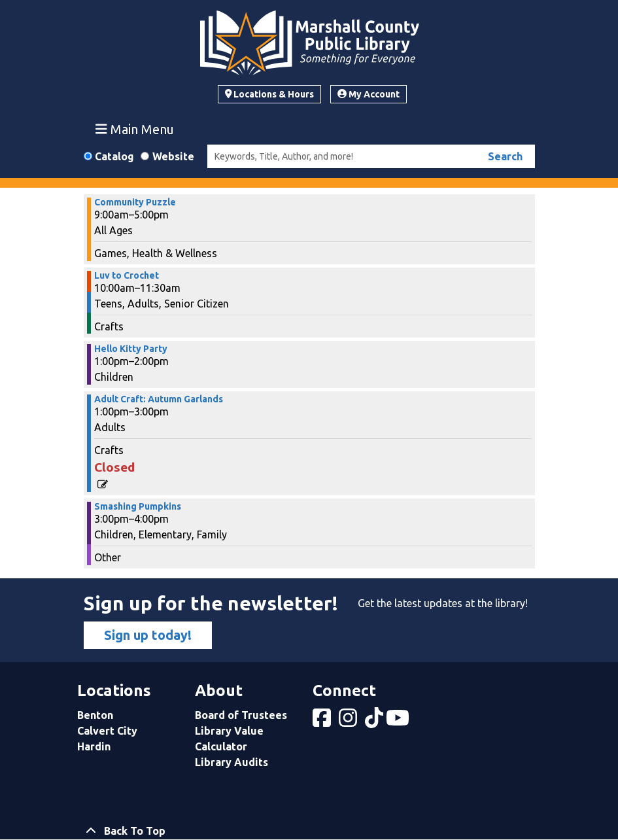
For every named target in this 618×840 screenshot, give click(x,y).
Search (505, 156)
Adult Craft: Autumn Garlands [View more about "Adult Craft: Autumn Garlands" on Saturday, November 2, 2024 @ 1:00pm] (159, 399)
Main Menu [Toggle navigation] (135, 129)
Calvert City (107, 731)
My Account (369, 94)
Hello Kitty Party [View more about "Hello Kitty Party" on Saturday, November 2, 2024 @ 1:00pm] (131, 349)
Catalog (114, 156)
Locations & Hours (270, 94)
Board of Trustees (241, 715)
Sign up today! (148, 635)
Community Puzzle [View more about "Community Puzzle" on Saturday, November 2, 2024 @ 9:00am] (135, 202)
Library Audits (232, 762)
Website (173, 156)
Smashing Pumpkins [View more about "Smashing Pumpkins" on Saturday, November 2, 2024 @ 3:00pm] (138, 506)
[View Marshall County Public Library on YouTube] (399, 722)
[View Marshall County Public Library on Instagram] (349, 722)
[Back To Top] (309, 831)
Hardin (94, 746)
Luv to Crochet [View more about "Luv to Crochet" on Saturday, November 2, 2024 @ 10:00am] (127, 275)
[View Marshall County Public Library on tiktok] (375, 722)
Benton (95, 715)
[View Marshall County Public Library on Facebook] (323, 722)
